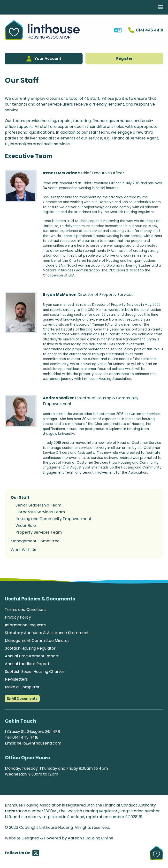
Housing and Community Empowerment (53, 519)
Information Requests (25, 625)
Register (124, 58)
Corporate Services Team (40, 512)
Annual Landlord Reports (28, 664)
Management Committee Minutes (37, 641)
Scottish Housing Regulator (30, 648)
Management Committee (35, 541)
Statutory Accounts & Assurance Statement (47, 633)
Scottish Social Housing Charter (35, 672)
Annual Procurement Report (32, 656)
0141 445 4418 (25, 737)
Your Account (44, 59)
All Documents (22, 699)
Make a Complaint (22, 687)
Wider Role (26, 526)
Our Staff (20, 497)
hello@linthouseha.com (39, 743)
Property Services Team (39, 532)
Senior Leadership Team (38, 505)
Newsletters (16, 679)
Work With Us (23, 550)
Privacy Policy (18, 617)
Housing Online (99, 838)
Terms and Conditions (26, 610)
